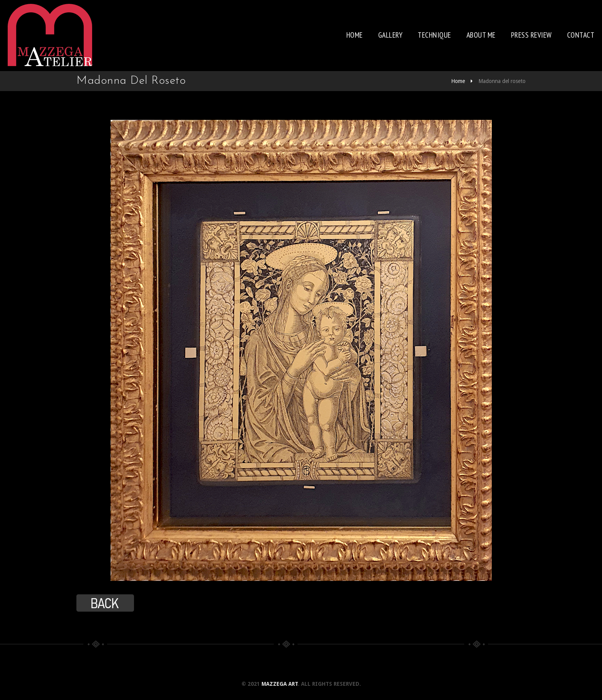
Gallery (390, 35)
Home (355, 35)
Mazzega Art (280, 684)
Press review (531, 35)
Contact (581, 35)
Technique (434, 35)
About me (481, 35)
